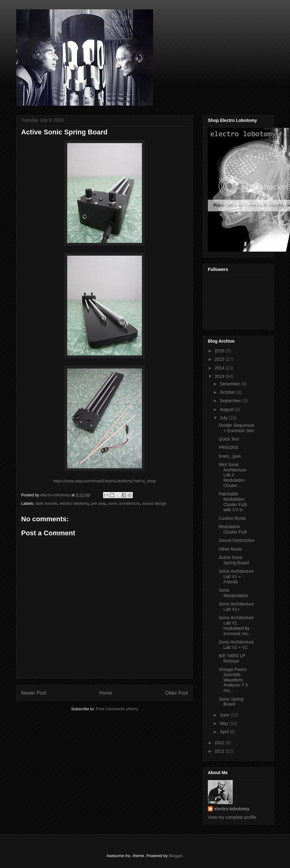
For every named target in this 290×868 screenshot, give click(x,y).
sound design (154, 503)
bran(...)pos (230, 456)
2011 (220, 751)
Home (106, 693)
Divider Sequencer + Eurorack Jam (237, 428)
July (224, 418)
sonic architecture (124, 503)
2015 (220, 359)
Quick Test (229, 439)
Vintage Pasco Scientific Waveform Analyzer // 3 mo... (233, 680)
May (224, 723)
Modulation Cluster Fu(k (233, 529)
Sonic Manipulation (233, 593)
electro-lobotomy (232, 809)
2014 (220, 368)
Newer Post (34, 693)
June (225, 715)
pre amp (99, 503)
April (225, 732)
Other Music (230, 549)
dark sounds (47, 503)
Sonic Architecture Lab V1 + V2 (236, 645)
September (231, 401)
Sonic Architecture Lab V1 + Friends (236, 576)
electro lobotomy (74, 503)
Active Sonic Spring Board (234, 560)
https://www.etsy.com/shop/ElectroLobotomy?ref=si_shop (105, 481)
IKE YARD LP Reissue (232, 658)
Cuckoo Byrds (232, 518)
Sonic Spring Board (231, 702)
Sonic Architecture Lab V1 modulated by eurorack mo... (236, 625)
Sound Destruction (237, 540)
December (230, 384)
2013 (220, 376)
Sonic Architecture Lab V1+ (236, 607)
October (228, 392)
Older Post (176, 693)
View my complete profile (232, 817)
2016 (220, 351)
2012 (220, 743)
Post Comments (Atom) (117, 709)
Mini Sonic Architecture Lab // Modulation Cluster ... (233, 475)
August (227, 409)
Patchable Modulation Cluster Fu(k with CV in (233, 502)
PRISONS (229, 447)
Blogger (175, 856)
